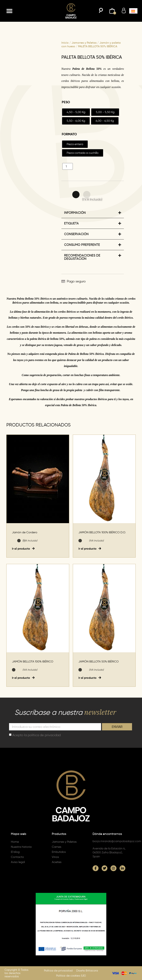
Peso (66, 102)
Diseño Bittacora (87, 971)
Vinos (55, 857)
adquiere (34, 354)
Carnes (57, 847)
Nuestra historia (21, 847)
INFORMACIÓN (75, 213)
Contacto (17, 857)
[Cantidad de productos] (68, 166)
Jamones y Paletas (84, 43)
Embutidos (59, 852)
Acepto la (36, 735)
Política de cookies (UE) (71, 976)
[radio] (76, 112)
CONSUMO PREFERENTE (82, 245)
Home (15, 842)
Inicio (65, 43)
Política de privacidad (58, 971)
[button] (9, 11)
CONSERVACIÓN (76, 234)
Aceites (57, 862)
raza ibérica (42, 327)
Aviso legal (18, 862)
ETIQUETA (71, 223)
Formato (69, 134)
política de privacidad (44, 735)
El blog (15, 852)
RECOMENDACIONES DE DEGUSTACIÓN (82, 257)
